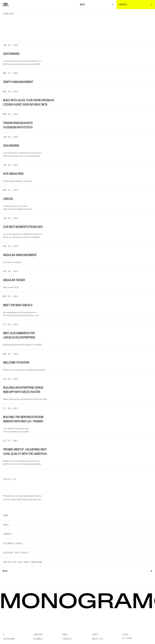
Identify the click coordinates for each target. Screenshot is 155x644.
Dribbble (38, 639)
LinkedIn (38, 634)
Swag (65, 634)
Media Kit (98, 639)
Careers (67, 639)
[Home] (39, 5)
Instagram (9, 639)
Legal (125, 634)
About (95, 634)
